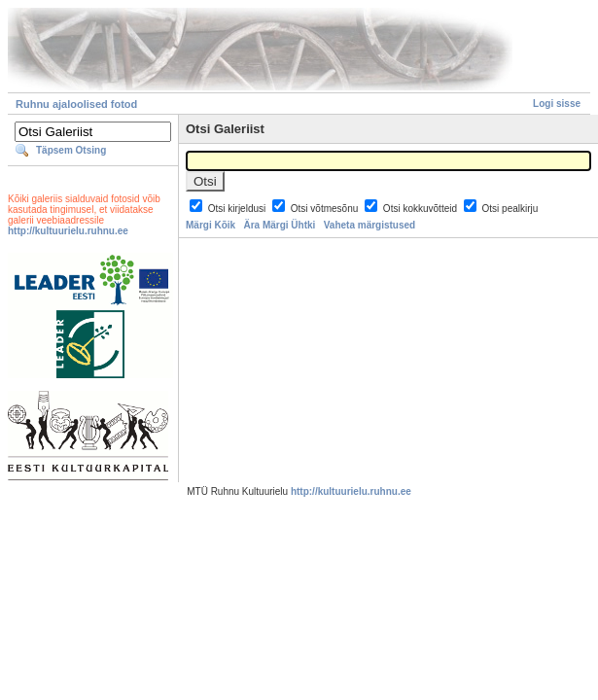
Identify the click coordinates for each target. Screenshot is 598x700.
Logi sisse (557, 104)
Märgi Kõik (211, 225)
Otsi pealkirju (510, 209)
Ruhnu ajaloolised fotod (76, 104)
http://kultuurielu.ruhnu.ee (68, 231)
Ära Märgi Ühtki (279, 225)
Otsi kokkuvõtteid (422, 209)
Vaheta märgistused (369, 225)
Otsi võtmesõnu (326, 209)
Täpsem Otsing (71, 150)
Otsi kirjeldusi (238, 209)
